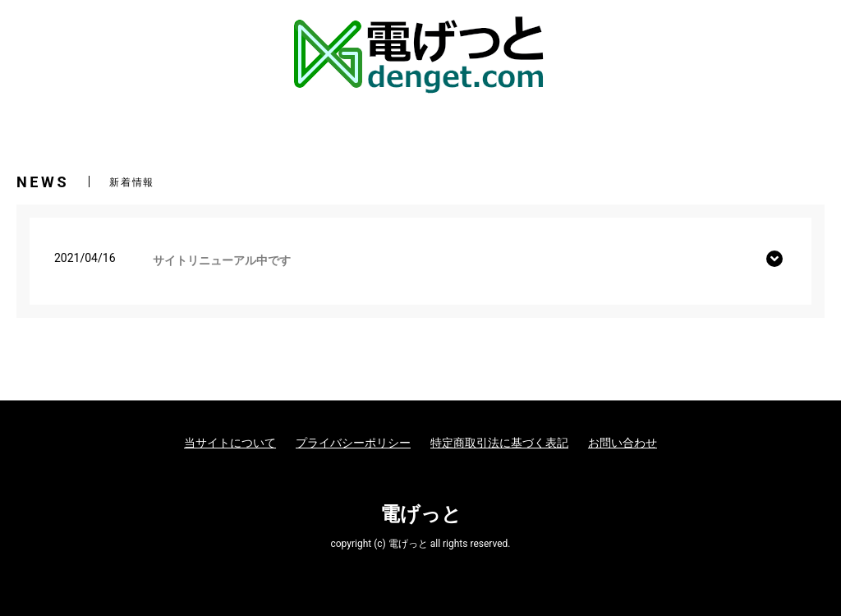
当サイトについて (230, 443)
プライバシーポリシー (353, 443)
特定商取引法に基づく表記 (499, 443)
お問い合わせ (623, 443)
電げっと (421, 514)
